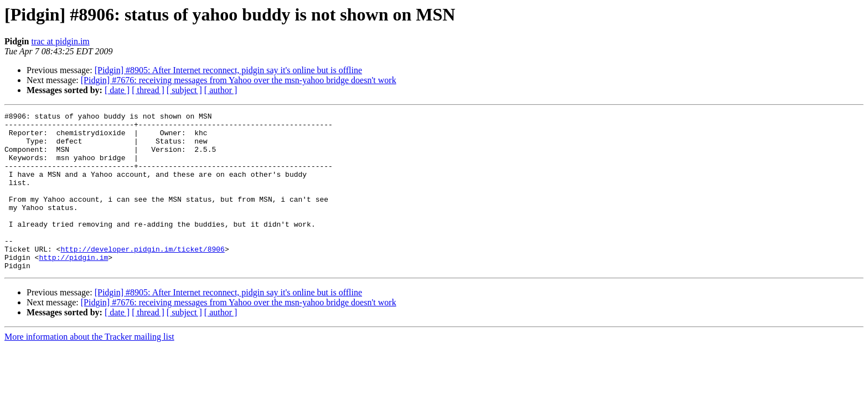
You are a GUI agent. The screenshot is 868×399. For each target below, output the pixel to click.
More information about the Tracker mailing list (89, 368)
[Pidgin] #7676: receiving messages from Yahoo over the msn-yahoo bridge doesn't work (239, 80)
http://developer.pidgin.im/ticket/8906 (142, 277)
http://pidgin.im (73, 287)
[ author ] (221, 90)
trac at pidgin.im (60, 41)
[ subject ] (184, 90)
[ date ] (117, 90)
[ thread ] (148, 90)
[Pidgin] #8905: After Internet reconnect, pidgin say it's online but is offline (228, 70)
